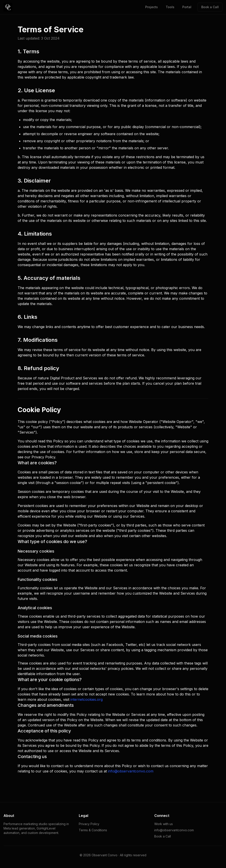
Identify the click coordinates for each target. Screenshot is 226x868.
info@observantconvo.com (131, 771)
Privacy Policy (89, 824)
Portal (187, 7)
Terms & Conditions (93, 830)
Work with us (164, 824)
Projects (152, 7)
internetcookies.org (87, 699)
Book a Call (210, 7)
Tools (170, 7)
